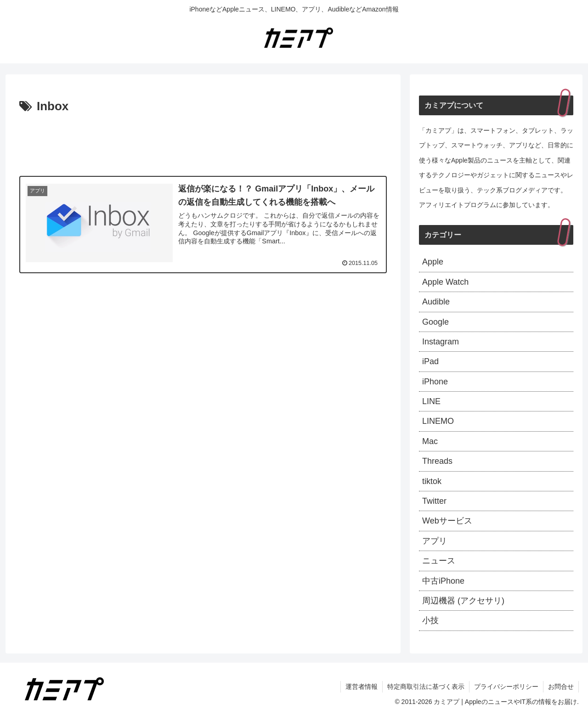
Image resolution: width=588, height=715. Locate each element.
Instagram (441, 342)
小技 (430, 620)
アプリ (435, 541)
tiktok (432, 481)
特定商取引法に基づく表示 (426, 687)
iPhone (435, 382)
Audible (436, 302)
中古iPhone (443, 581)
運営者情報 (362, 687)
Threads (437, 461)
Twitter (434, 501)
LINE (431, 401)
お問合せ (561, 687)
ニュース (439, 561)
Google (435, 322)
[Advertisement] (203, 142)
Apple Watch (445, 282)
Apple (433, 262)
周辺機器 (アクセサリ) (463, 601)
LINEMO (438, 421)
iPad (430, 361)
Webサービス (447, 521)
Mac (430, 441)
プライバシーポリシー (506, 687)
